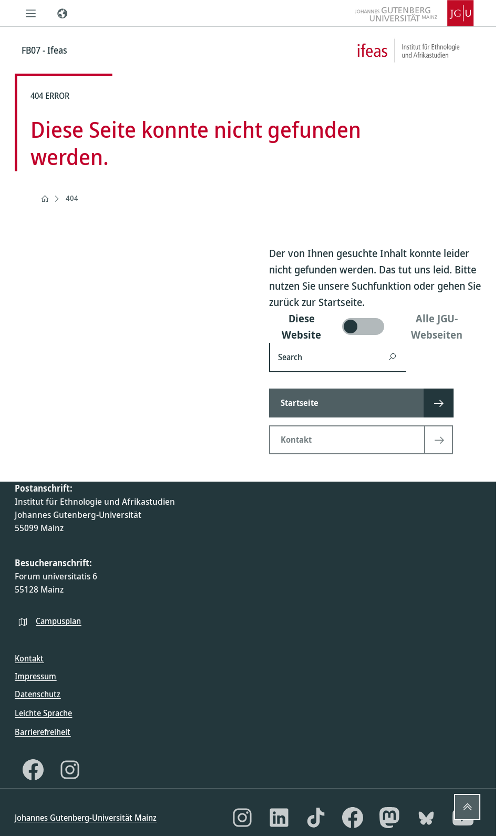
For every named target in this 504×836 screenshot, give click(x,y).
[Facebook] (33, 770)
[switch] (375, 327)
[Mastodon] (389, 818)
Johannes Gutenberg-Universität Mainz (86, 818)
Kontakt (29, 658)
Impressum (35, 676)
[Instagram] (70, 770)
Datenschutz (38, 694)
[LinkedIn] (279, 818)
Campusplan (58, 621)
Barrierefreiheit (43, 732)
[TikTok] (316, 818)
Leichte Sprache (43, 713)
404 (72, 198)
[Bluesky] (426, 818)
